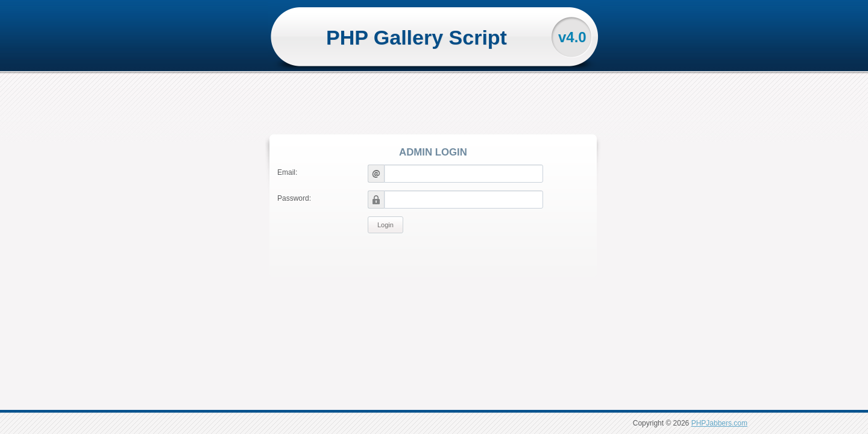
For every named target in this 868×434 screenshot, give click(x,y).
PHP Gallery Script (417, 37)
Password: (294, 198)
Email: (287, 172)
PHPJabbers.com (719, 423)
